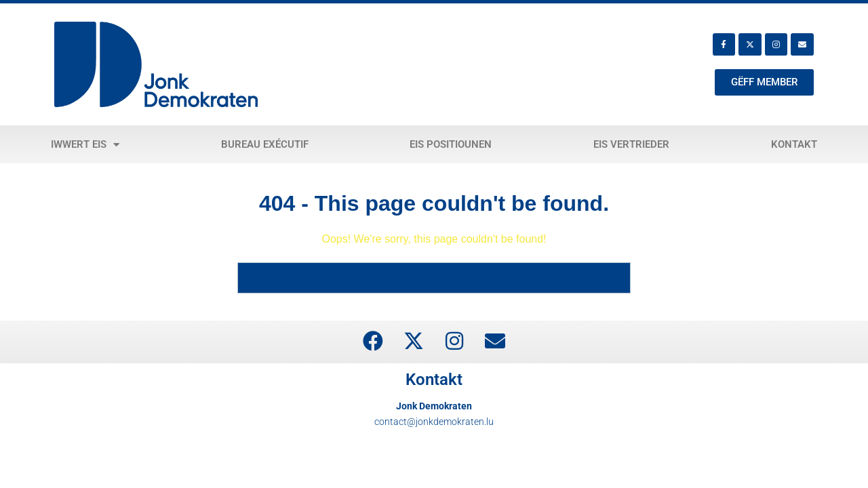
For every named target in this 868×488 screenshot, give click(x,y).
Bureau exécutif (265, 144)
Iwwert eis (85, 145)
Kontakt (794, 144)
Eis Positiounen (451, 144)
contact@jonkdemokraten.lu (434, 422)
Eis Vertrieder (631, 144)
